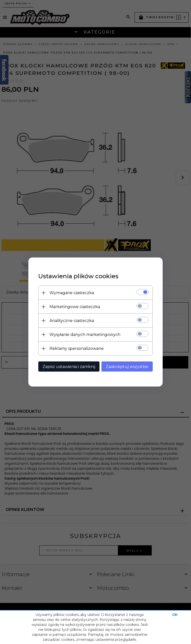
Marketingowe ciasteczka (75, 307)
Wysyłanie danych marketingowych (85, 335)
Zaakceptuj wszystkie (127, 367)
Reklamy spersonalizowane (77, 348)
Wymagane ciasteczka (72, 293)
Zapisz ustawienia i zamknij (69, 367)
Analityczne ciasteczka (72, 321)
